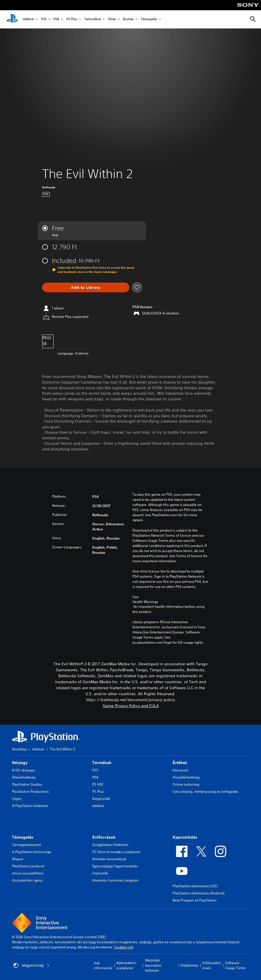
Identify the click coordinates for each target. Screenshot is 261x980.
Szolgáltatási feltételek (110, 845)
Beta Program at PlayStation (195, 900)
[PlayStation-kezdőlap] (12, 19)
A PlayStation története (30, 806)
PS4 (56, 19)
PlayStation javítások (28, 866)
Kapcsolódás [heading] (185, 837)
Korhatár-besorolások (109, 859)
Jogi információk (103, 965)
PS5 (44, 19)
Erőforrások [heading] (104, 837)
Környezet (181, 770)
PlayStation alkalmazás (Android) (199, 893)
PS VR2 (98, 784)
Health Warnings (145, 602)
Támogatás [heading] (23, 837)
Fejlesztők (100, 873)
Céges (17, 799)
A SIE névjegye (23, 770)
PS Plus (72, 19)
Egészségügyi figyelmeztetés (115, 866)
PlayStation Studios (27, 784)
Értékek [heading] (180, 763)
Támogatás (149, 19)
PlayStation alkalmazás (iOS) (195, 886)
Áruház (128, 19)
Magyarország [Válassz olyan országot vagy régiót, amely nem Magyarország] (31, 965)
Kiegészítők (101, 799)
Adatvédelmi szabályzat (126, 965)
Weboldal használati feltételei (153, 965)
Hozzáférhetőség (186, 777)
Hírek (112, 19)
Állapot (18, 859)
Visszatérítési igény (27, 880)
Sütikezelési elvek (212, 965)
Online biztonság (186, 784)
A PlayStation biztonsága (31, 852)
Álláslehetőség (24, 777)
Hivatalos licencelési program (115, 880)
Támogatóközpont (26, 845)
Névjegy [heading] (20, 763)
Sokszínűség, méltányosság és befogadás (206, 791)
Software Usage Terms (235, 965)
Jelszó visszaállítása (28, 873)
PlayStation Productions (30, 791)
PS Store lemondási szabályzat (116, 852)
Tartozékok (93, 19)
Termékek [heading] (102, 763)
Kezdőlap (19, 749)
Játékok (28, 19)
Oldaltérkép (189, 965)
